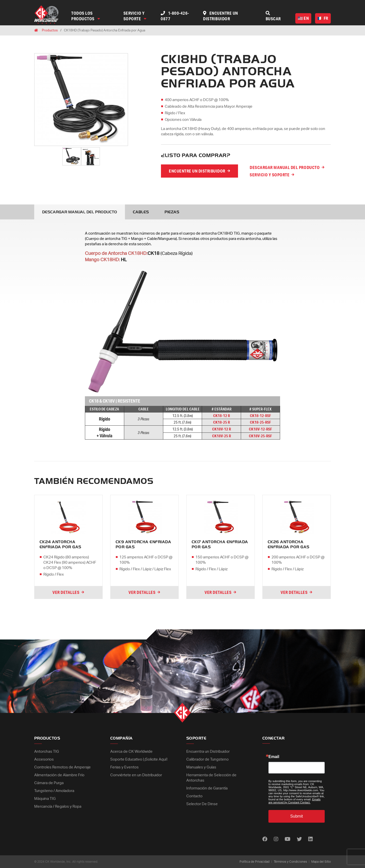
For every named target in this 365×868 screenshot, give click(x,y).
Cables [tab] (141, 212)
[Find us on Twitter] (299, 839)
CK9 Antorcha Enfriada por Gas (143, 544)
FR (323, 18)
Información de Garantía (207, 788)
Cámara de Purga (49, 783)
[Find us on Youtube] (288, 839)
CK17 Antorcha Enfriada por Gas (220, 544)
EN (303, 18)
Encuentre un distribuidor (197, 171)
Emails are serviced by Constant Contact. (294, 801)
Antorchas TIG (47, 752)
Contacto (194, 796)
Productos (50, 31)
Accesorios (44, 759)
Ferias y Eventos (124, 767)
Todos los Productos (86, 16)
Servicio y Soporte (135, 16)
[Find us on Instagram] (276, 839)
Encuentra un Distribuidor (208, 752)
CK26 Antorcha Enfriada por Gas (289, 544)
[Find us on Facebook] (265, 839)
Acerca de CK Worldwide (131, 752)
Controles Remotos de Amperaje (62, 767)
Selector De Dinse (202, 804)
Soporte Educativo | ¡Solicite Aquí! (139, 759)
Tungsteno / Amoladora (54, 791)
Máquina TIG (45, 799)
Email (274, 757)
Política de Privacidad (254, 862)
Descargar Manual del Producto (285, 167)
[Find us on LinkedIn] (311, 839)
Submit (297, 816)
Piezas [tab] (172, 212)
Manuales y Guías (201, 767)
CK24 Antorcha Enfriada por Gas (60, 544)
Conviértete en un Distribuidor (136, 775)
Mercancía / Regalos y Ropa (58, 807)
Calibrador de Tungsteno (207, 759)
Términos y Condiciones (290, 862)
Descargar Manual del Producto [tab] (80, 212)
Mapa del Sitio (321, 862)
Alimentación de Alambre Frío (59, 775)
